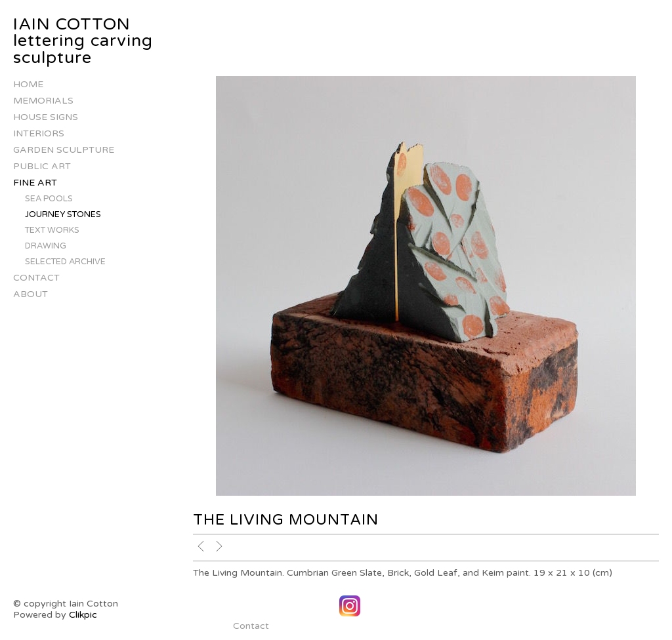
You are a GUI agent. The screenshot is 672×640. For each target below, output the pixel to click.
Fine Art (35, 183)
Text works (52, 230)
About (31, 294)
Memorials (43, 101)
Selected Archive (65, 262)
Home (28, 84)
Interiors (39, 133)
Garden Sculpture (64, 150)
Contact (36, 278)
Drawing (46, 246)
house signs (46, 117)
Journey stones (63, 214)
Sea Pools (49, 199)
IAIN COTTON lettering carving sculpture (83, 41)
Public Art (42, 166)
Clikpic (83, 615)
